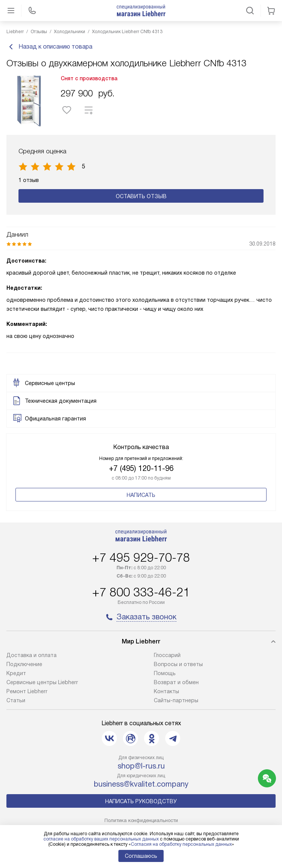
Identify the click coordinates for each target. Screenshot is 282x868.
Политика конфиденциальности (141, 820)
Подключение (24, 664)
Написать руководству (141, 801)
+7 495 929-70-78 (141, 558)
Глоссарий (167, 655)
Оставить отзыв (141, 196)
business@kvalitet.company (141, 784)
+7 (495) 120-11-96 (141, 468)
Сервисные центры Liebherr (42, 682)
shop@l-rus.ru (141, 766)
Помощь (165, 673)
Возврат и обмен (176, 682)
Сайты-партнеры (176, 700)
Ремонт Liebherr (27, 691)
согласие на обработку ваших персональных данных (101, 839)
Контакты (166, 691)
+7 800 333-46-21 (141, 592)
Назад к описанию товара (49, 47)
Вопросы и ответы (178, 664)
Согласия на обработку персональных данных (181, 844)
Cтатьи (16, 700)
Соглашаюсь (141, 856)
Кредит (16, 673)
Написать (141, 495)
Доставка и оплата (31, 655)
